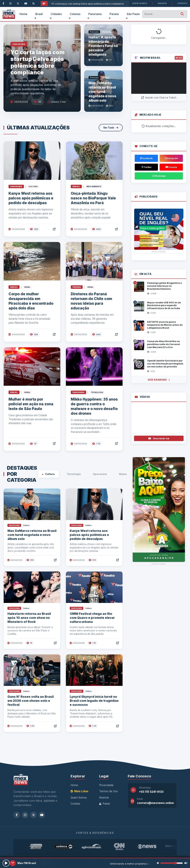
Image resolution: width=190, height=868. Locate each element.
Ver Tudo (111, 128)
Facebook (146, 158)
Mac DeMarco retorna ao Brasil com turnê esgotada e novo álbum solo (32, 535)
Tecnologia (72, 474)
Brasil (39, 14)
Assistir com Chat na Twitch (159, 98)
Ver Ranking (159, 380)
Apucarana (98, 474)
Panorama (95, 14)
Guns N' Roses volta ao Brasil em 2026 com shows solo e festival (31, 701)
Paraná (114, 14)
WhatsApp (159, 176)
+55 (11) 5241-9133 (151, 792)
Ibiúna (121, 474)
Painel (104, 804)
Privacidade (106, 785)
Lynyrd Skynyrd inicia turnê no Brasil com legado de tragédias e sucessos (94, 701)
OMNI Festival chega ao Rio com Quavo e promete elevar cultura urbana (92, 618)
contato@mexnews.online (155, 803)
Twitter (146, 167)
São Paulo (133, 14)
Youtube (171, 167)
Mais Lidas (79, 791)
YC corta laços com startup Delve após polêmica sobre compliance (88, 4)
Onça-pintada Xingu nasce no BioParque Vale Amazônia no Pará (93, 198)
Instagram (171, 158)
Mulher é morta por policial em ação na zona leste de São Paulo (31, 404)
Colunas (75, 14)
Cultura (48, 474)
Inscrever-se (159, 438)
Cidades (56, 14)
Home (23, 14)
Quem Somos (140, 3)
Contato (183, 3)
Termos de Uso (109, 791)
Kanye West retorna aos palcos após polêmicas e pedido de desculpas (31, 198)
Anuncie (162, 3)
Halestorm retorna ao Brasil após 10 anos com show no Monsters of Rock (29, 618)
